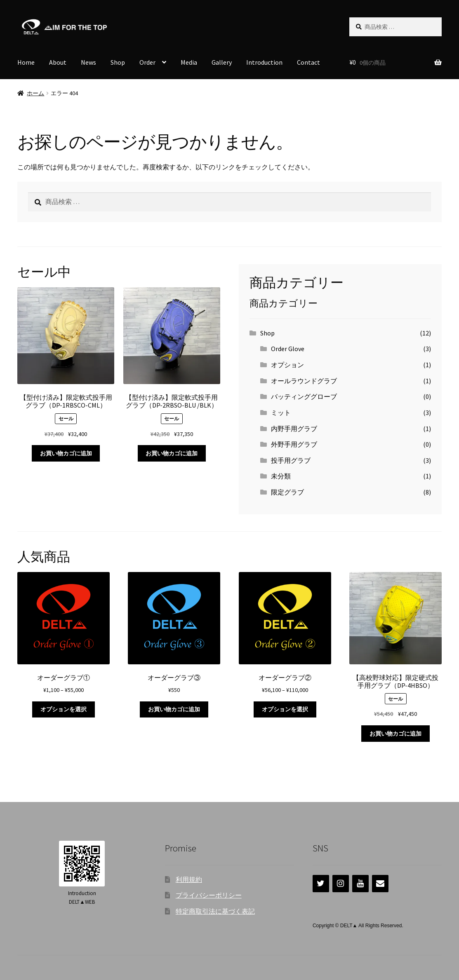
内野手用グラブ (294, 429)
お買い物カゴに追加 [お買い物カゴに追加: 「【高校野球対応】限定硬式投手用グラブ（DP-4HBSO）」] (395, 734)
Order (147, 62)
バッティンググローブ (304, 396)
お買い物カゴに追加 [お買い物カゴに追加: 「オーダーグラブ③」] (174, 709)
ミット (281, 413)
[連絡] (380, 884)
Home (26, 62)
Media (189, 62)
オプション (287, 365)
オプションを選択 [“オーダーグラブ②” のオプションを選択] (285, 709)
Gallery (222, 62)
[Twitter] (321, 884)
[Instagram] (341, 884)
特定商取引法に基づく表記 (215, 911)
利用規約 (189, 879)
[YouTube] (360, 884)
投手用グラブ (291, 460)
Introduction (264, 62)
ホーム (35, 93)
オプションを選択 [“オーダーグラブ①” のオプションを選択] (64, 709)
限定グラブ (287, 492)
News (88, 62)
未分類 (281, 476)
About (58, 62)
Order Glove (288, 349)
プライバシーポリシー (209, 895)
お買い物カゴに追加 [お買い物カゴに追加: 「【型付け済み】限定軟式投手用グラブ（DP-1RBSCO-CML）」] (66, 453)
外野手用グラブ (294, 444)
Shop (118, 62)
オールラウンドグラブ (304, 381)
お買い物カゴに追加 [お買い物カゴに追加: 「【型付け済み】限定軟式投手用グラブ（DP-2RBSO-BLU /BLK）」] (172, 453)
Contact (308, 62)
